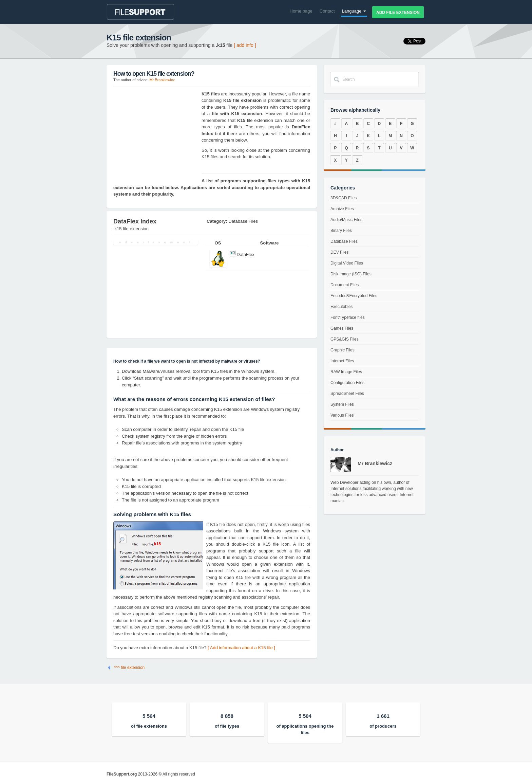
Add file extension (398, 13)
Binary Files (341, 231)
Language (354, 11)
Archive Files (342, 209)
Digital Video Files (347, 263)
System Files (342, 404)
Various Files (342, 415)
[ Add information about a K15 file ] (241, 648)
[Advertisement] (156, 133)
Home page (301, 11)
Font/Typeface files (348, 317)
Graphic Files (343, 350)
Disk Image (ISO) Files (351, 274)
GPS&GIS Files (345, 339)
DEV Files (339, 252)
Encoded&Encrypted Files (354, 296)
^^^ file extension (129, 668)
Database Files (344, 241)
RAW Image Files (346, 372)
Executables (341, 307)
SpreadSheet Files (347, 394)
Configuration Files (347, 383)
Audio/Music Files (346, 220)
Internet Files (342, 361)
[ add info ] (245, 45)
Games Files (342, 328)
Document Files (345, 285)
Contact (327, 11)
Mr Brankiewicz (162, 80)
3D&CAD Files (344, 198)
